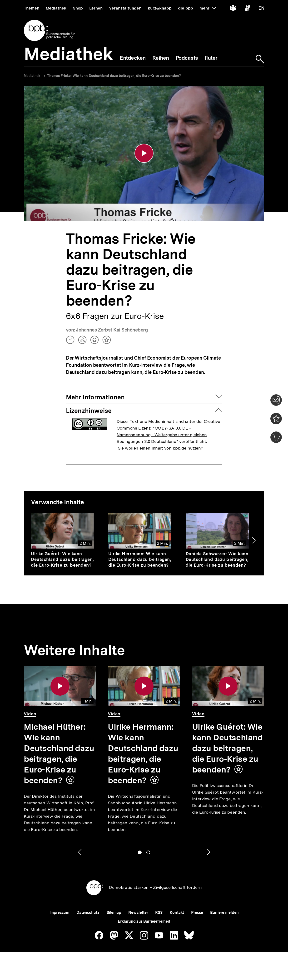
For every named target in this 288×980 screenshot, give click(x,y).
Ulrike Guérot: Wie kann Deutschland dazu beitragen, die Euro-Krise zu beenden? (62, 559)
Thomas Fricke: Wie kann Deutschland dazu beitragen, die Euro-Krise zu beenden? (114, 76)
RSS (159, 913)
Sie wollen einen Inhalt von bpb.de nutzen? (161, 448)
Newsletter (138, 913)
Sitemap (114, 913)
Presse (197, 913)
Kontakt (177, 913)
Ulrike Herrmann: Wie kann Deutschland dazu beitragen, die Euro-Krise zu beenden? (140, 559)
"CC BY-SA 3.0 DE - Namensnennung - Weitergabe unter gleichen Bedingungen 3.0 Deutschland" (162, 435)
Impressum (59, 913)
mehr (208, 8)
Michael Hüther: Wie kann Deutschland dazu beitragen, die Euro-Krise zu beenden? (59, 754)
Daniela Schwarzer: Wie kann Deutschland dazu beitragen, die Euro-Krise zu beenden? (217, 559)
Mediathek (32, 76)
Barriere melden (224, 913)
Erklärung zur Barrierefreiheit (144, 921)
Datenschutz (88, 913)
